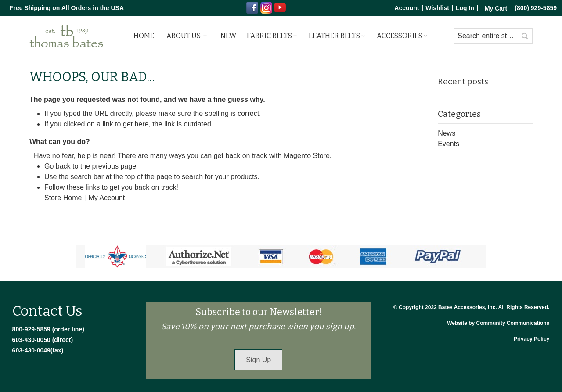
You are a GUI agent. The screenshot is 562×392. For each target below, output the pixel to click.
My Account (106, 198)
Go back (58, 166)
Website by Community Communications (498, 323)
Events (449, 144)
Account (407, 8)
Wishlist (437, 8)
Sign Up (258, 360)
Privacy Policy (531, 339)
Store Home (63, 198)
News (447, 133)
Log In (465, 8)
